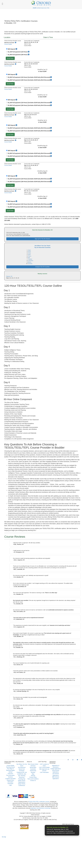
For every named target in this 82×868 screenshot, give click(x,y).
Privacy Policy (33, 777)
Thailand (30, 259)
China (29, 253)
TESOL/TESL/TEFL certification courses (39, 802)
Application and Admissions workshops (41, 808)
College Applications (56, 769)
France (30, 256)
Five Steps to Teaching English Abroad (10, 770)
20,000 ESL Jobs (22, 774)
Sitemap (33, 776)
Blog (33, 774)
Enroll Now (10, 58)
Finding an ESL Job (22, 772)
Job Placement (22, 767)
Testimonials (33, 771)
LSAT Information (44, 772)
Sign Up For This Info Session (42, 239)
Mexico (30, 262)
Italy (29, 258)
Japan (29, 250)
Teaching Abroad (10, 767)
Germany (30, 264)
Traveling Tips (22, 779)
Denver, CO (9, 276)
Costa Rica (31, 261)
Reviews (33, 772)
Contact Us (33, 781)
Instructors (10, 774)
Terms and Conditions (33, 779)
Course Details (8, 44)
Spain (29, 255)
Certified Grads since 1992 (41, 8)
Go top (4, 837)
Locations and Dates (10, 779)
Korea (29, 252)
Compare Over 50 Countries (42, 267)
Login (10, 785)
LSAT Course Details (44, 767)
